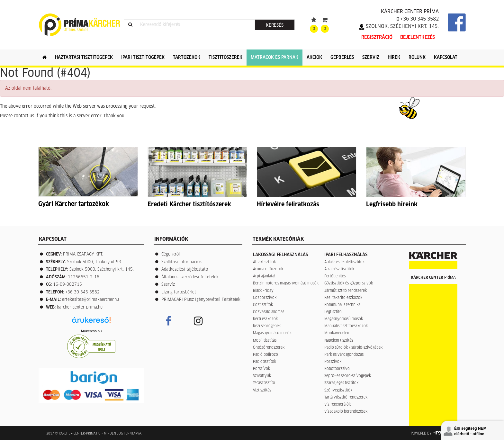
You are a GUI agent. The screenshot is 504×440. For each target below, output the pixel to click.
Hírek (394, 58)
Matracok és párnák (274, 58)
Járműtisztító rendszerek (346, 291)
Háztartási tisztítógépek (84, 58)
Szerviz (371, 58)
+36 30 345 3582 (418, 19)
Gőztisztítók (263, 305)
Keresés (275, 25)
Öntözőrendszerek (269, 348)
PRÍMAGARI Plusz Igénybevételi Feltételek (201, 300)
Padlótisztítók (265, 362)
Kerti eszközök (265, 319)
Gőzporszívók (265, 298)
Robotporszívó (337, 369)
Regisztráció (377, 37)
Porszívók (261, 369)
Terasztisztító (264, 383)
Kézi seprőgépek (267, 326)
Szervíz (168, 285)
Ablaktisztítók (264, 262)
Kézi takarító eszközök (343, 298)
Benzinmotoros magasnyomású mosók (286, 283)
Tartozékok (187, 58)
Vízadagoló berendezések (346, 412)
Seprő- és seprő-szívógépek (348, 376)
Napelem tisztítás (339, 341)
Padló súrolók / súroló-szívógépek (353, 348)
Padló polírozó (265, 355)
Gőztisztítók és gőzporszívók (349, 283)
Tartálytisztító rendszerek (346, 398)
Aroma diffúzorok (268, 269)
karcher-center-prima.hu (80, 307)
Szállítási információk (182, 262)
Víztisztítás (262, 391)
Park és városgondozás (344, 355)
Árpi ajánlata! (264, 276)
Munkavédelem (337, 333)
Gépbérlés (342, 58)
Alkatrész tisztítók (339, 269)
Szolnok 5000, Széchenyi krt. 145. (102, 269)
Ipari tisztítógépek (143, 58)
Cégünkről (171, 254)
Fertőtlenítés (335, 276)
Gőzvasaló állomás (269, 312)
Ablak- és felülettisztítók (344, 262)
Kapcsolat (446, 58)
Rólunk (417, 58)
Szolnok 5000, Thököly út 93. (95, 262)
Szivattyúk (262, 376)
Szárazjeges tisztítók (341, 383)
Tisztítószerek (225, 58)
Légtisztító (333, 312)
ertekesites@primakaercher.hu (90, 300)
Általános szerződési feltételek (190, 277)
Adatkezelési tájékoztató (185, 269)
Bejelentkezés (418, 37)
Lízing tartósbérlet (179, 292)
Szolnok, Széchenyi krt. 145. (399, 26)
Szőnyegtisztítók (338, 391)
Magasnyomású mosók (272, 333)
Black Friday (263, 291)
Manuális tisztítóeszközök (346, 326)
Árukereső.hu (91, 331)
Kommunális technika (342, 305)
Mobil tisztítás (265, 341)
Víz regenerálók (337, 405)
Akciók (314, 58)
